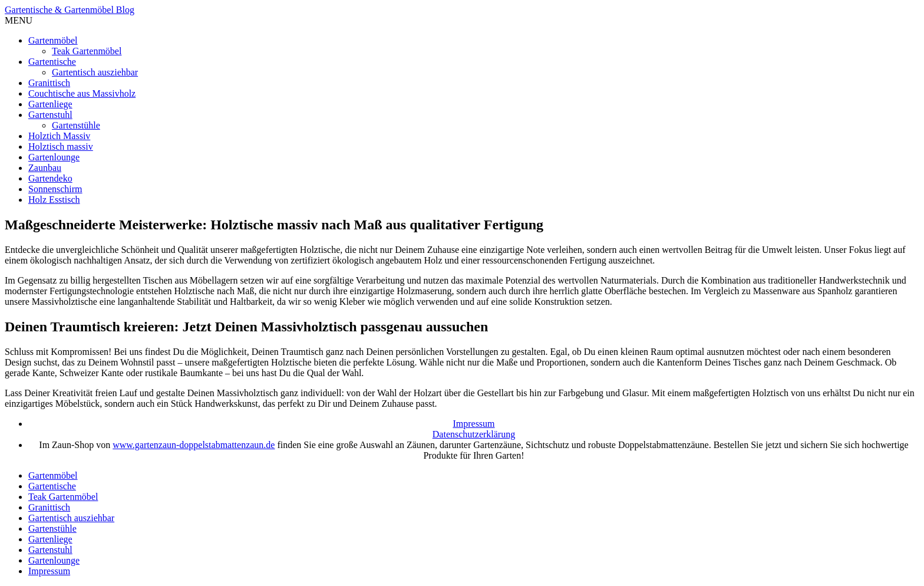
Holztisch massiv (61, 146)
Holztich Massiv (59, 136)
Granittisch (49, 83)
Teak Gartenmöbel (87, 51)
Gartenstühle (76, 125)
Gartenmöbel (53, 40)
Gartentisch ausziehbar (95, 72)
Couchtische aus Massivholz (82, 93)
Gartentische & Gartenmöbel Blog (70, 10)
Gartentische (52, 62)
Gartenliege (50, 104)
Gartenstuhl (50, 115)
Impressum (473, 424)
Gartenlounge (54, 157)
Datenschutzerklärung (474, 434)
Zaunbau (45, 168)
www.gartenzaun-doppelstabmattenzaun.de (194, 445)
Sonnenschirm (55, 189)
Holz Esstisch (54, 200)
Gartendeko (50, 178)
